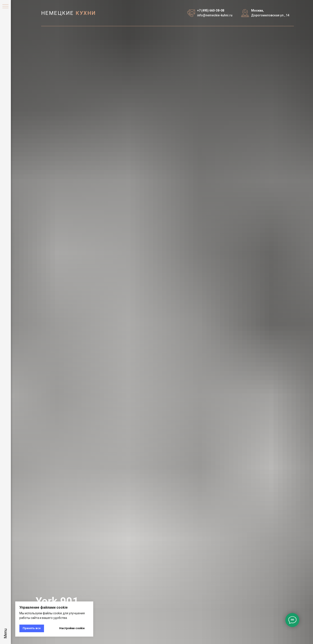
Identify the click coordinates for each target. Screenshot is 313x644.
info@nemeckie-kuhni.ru (215, 15)
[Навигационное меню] (5, 7)
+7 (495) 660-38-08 (211, 10)
